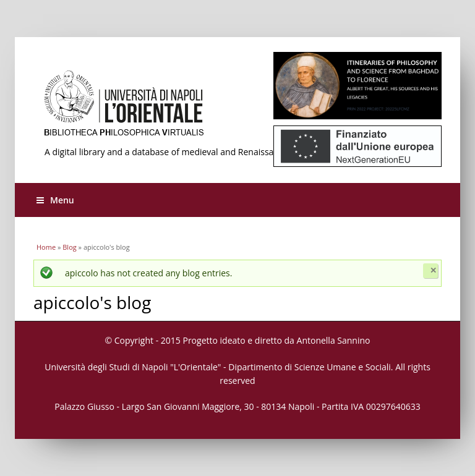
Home (46, 247)
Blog (69, 247)
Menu (55, 200)
